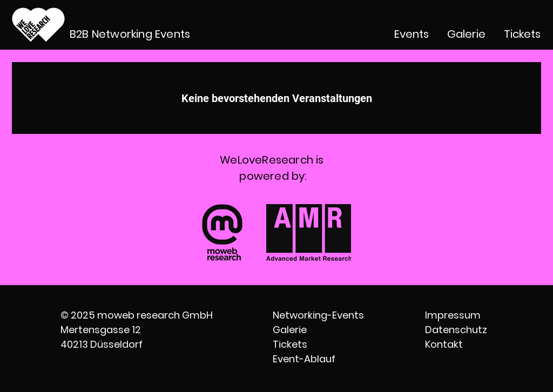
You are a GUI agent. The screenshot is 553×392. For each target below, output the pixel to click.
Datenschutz (456, 330)
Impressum (453, 315)
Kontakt (444, 344)
